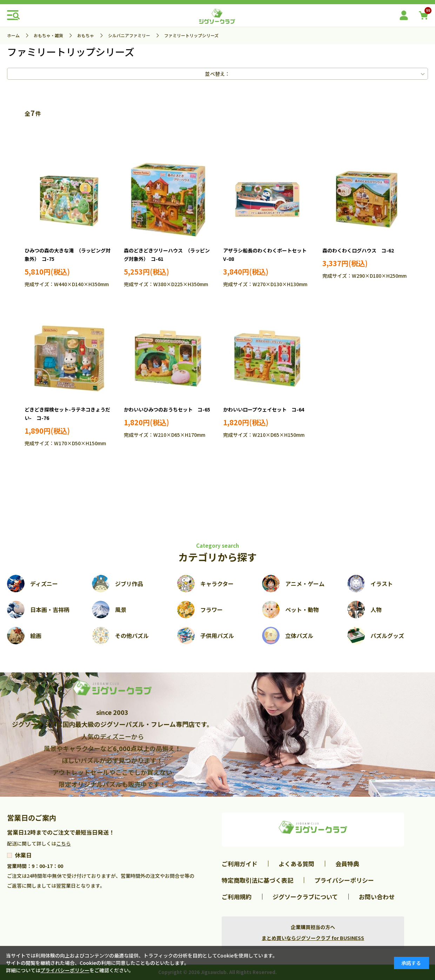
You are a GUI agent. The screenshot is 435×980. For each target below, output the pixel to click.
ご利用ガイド (240, 864)
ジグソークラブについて (305, 897)
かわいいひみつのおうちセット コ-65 (167, 409)
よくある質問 (296, 864)
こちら (63, 843)
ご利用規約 (237, 897)
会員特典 (347, 864)
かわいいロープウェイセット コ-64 (264, 409)
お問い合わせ (377, 897)
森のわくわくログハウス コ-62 (358, 250)
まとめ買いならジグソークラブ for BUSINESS (313, 938)
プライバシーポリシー (344, 880)
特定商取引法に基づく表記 (257, 880)
